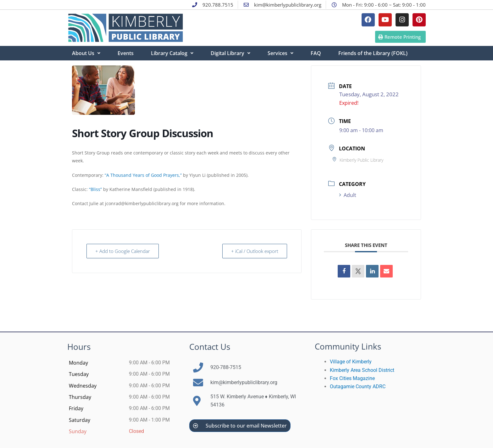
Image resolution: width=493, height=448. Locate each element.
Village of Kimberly (351, 362)
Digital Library (230, 53)
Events (126, 53)
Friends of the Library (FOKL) (373, 53)
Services (280, 53)
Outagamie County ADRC (358, 386)
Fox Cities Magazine (352, 378)
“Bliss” (95, 189)
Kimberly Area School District (362, 370)
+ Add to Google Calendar (123, 251)
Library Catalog (172, 53)
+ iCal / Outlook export (254, 251)
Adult (348, 195)
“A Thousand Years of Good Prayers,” (143, 175)
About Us (86, 53)
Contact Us (210, 347)
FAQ (316, 53)
